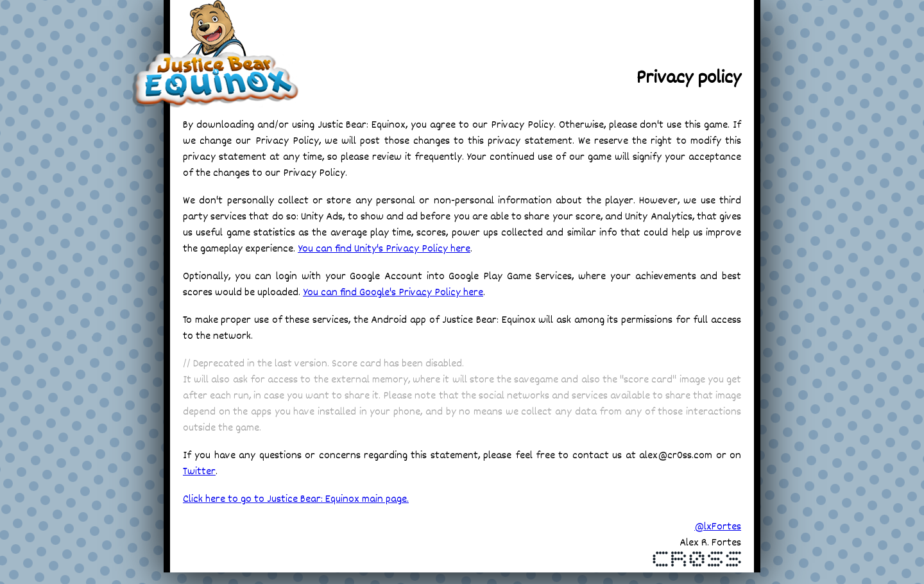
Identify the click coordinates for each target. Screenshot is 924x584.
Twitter (199, 472)
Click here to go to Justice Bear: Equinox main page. (296, 500)
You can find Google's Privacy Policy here (393, 293)
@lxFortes (718, 527)
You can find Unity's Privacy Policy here (384, 249)
